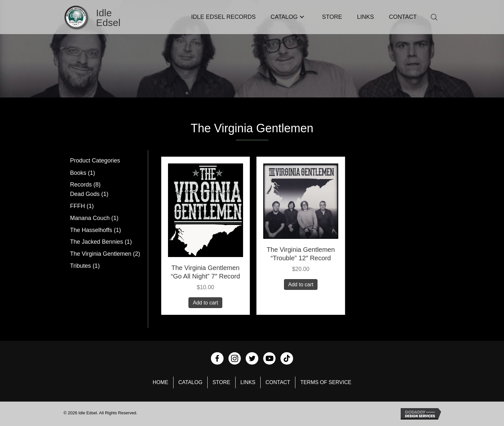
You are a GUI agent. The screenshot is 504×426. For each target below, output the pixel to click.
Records (81, 185)
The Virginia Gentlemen (101, 254)
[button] (302, 17)
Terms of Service (326, 382)
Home (161, 382)
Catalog (190, 382)
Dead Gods (85, 194)
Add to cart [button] (205, 303)
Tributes (81, 266)
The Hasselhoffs (91, 230)
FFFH (78, 206)
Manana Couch (90, 218)
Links (248, 382)
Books (78, 173)
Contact (278, 382)
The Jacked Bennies (97, 242)
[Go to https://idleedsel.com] (101, 18)
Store (221, 382)
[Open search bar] (434, 17)
